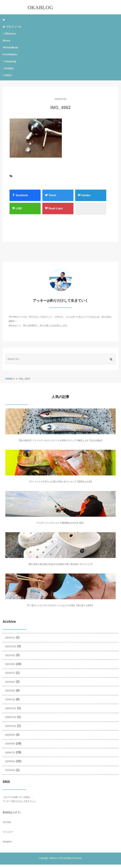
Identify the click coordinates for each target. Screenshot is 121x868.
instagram (7, 842)
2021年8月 (10, 664)
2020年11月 (11, 717)
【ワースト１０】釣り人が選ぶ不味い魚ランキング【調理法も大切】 (61, 482)
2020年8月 (10, 744)
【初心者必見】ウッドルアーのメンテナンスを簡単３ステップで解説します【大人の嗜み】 (61, 440)
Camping (9, 61)
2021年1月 (10, 700)
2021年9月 (10, 655)
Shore (7, 41)
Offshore (9, 34)
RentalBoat (10, 47)
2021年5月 (10, 691)
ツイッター (8, 832)
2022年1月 (10, 638)
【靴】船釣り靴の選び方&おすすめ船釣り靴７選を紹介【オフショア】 (60, 564)
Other (7, 75)
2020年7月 (10, 753)
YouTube (7, 822)
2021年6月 (10, 682)
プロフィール (12, 27)
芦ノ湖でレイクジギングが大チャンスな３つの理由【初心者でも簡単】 (61, 605)
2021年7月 (10, 673)
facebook (20, 195)
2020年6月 (10, 761)
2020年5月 (10, 770)
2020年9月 (10, 735)
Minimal (53, 858)
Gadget (8, 68)
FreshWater (10, 54)
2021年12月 (11, 646)
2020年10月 (11, 726)
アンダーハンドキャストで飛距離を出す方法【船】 (61, 523)
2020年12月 (11, 708)
